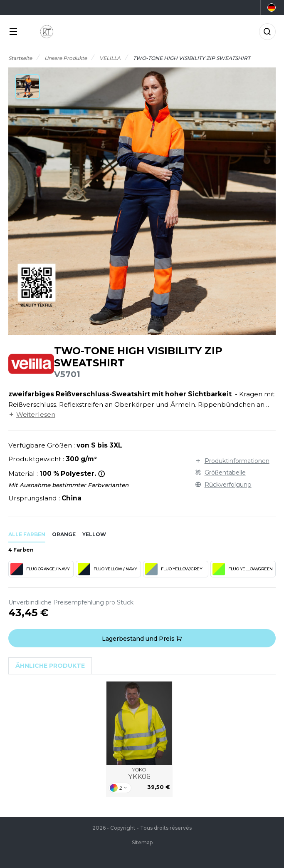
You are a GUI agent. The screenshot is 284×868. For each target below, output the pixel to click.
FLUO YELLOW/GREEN (243, 569)
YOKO (139, 774)
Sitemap (142, 842)
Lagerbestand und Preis (142, 639)
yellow (94, 534)
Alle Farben (27, 534)
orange (64, 534)
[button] (27, 87)
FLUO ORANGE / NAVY (40, 569)
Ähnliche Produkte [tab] (50, 666)
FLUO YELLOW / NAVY (107, 569)
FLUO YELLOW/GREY (174, 569)
